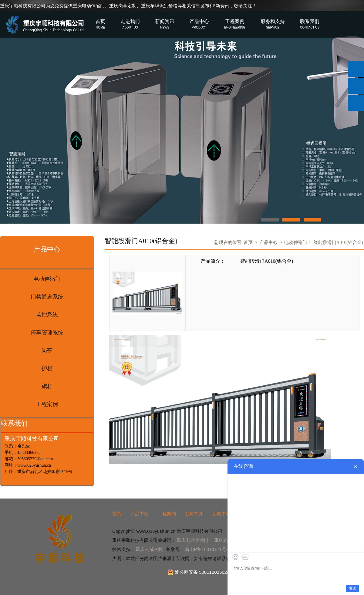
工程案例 (167, 514)
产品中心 (268, 242)
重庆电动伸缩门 (89, 6)
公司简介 (194, 514)
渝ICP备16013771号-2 (207, 549)
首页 (248, 242)
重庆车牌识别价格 (159, 6)
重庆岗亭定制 (123, 6)
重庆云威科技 (149, 549)
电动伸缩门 (296, 242)
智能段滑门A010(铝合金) (338, 242)
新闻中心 (221, 514)
